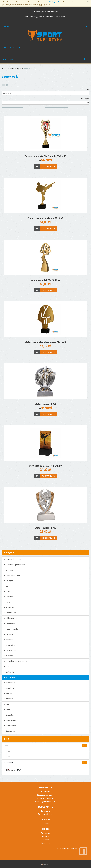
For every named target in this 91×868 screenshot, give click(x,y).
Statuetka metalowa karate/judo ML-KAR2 (46, 342)
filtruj (85, 746)
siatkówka (9, 672)
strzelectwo (10, 688)
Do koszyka (49, 167)
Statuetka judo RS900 (46, 404)
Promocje (46, 840)
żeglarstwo (9, 731)
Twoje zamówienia (45, 814)
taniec (7, 704)
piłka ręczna (10, 650)
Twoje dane (45, 811)
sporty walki (10, 677)
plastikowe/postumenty (14, 565)
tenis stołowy (10, 715)
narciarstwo (10, 640)
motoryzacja (10, 624)
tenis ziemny (10, 720)
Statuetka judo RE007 (45, 528)
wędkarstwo (10, 726)
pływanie (9, 656)
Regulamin (45, 792)
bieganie (8, 570)
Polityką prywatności (56, 2)
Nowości (46, 836)
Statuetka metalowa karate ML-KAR (46, 218)
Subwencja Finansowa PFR (46, 802)
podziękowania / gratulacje (16, 661)
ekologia (8, 581)
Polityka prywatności (45, 798)
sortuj (87, 89)
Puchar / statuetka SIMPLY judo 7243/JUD (45, 156)
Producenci (46, 833)
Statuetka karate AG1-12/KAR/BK (46, 466)
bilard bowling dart (12, 575)
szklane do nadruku (13, 559)
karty (7, 602)
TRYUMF (14, 770)
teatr (7, 710)
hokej (7, 591)
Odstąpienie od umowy (46, 795)
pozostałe (9, 667)
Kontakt (46, 824)
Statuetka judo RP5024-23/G (45, 280)
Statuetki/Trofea (15, 69)
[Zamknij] (88, 2)
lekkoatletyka (10, 618)
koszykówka (10, 613)
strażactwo (9, 683)
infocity (46, 864)
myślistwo (9, 634)
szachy (8, 693)
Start (4, 69)
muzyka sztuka (11, 629)
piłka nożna (9, 645)
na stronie (85, 99)
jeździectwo (10, 597)
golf (7, 586)
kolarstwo (9, 607)
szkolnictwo (10, 699)
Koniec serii (46, 843)
